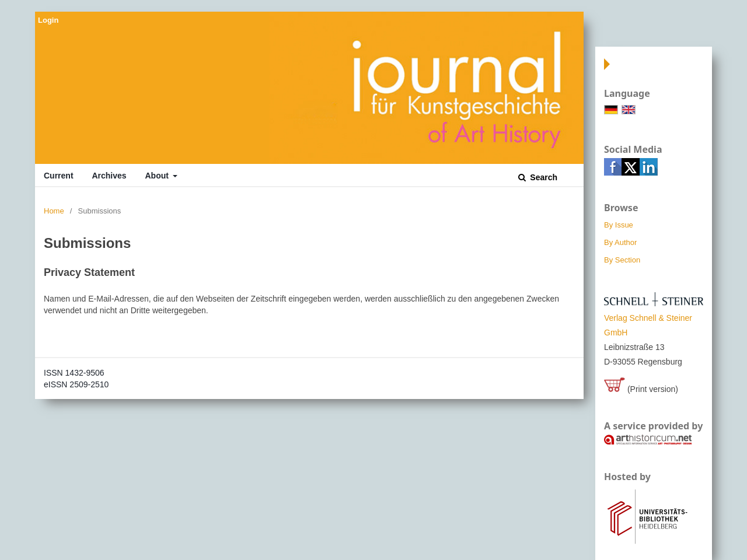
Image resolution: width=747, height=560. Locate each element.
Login (48, 20)
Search (542, 177)
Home (54, 211)
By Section (622, 260)
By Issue (619, 225)
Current (59, 176)
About (158, 176)
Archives (109, 176)
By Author (620, 242)
